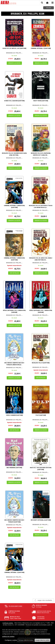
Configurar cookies (8, 623)
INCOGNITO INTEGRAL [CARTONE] (41, 520)
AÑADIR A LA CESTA (14, 63)
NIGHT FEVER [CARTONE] (41, 101)
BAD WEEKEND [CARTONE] (14, 468)
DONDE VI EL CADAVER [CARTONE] (14, 101)
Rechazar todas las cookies (26, 640)
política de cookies (8, 637)
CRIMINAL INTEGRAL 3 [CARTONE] (41, 48)
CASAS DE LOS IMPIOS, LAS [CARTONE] (14, 48)
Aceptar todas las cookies (42, 640)
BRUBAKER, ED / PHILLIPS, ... (14, 53)
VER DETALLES (14, 273)
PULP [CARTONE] (41, 415)
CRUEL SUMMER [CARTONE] (14, 415)
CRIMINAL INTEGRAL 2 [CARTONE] (14, 572)
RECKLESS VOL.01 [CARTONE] (41, 363)
